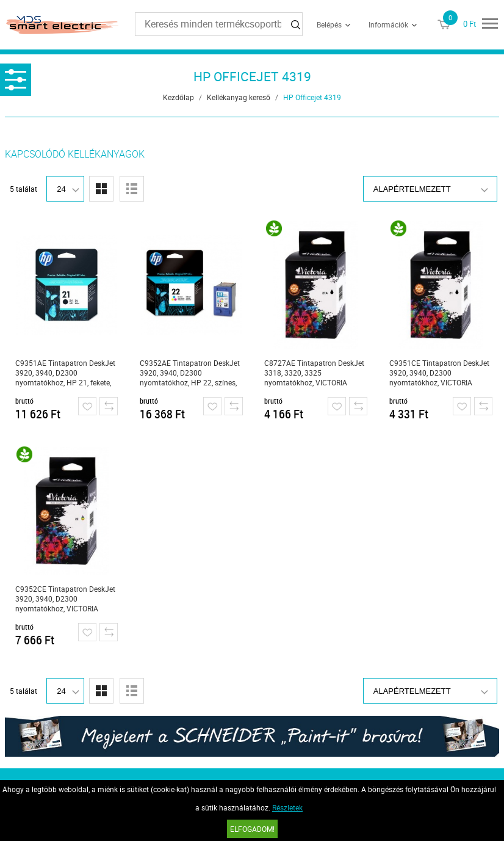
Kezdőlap (178, 97)
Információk (388, 24)
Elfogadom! (252, 829)
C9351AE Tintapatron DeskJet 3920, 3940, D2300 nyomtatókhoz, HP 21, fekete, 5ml (65, 373)
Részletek (287, 807)
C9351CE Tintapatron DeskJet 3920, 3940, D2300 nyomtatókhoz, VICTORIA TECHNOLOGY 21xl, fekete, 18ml (439, 373)
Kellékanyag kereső (239, 97)
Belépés (329, 24)
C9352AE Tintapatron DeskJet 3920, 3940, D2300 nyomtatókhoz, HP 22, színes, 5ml (190, 373)
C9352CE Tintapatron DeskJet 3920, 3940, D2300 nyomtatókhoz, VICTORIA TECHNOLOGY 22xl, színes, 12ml (65, 599)
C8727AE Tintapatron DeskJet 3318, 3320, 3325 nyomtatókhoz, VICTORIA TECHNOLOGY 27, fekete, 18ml (314, 373)
